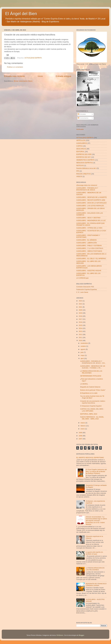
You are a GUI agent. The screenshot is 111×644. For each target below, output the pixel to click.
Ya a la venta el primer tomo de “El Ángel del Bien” (92, 397)
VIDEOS (79, 176)
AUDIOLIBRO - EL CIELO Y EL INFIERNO (91, 258)
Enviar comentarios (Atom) (23, 81)
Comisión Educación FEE (85, 287)
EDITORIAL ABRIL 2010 (89, 414)
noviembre (84, 343)
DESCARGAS (81, 149)
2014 (81, 328)
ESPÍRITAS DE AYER (84, 154)
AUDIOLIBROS (82, 143)
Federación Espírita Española (87, 289)
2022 (81, 304)
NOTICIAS (80, 165)
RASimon (60, 635)
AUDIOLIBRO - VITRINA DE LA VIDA (89, 228)
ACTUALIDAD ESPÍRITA (33, 58)
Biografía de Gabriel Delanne (90, 387)
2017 (81, 319)
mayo (83, 355)
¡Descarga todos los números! (87, 185)
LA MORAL (84, 384)
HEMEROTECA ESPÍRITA (86, 160)
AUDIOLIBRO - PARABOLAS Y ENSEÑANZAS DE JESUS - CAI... (93, 362)
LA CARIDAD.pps (82, 278)
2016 (81, 322)
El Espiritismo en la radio (89, 393)
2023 (81, 301)
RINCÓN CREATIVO (84, 174)
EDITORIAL (80, 152)
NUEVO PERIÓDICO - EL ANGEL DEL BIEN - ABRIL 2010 (92, 418)
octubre (83, 346)
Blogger (81, 635)
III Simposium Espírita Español (91, 406)
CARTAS (79, 146)
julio (82, 352)
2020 (81, 310)
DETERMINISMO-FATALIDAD (91, 376)
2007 (81, 439)
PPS (78, 171)
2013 (81, 331)
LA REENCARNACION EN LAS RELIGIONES (91, 372)
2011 (81, 337)
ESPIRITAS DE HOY (84, 157)
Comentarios (83, 118)
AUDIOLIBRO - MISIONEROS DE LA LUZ (91, 220)
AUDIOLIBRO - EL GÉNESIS (86, 240)
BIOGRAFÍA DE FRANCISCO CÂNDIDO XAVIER (96, 585)
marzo (83, 423)
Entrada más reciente (14, 76)
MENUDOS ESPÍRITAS (85, 163)
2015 (81, 325)
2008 (81, 436)
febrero (83, 426)
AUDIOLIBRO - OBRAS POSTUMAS (89, 251)
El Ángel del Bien (21, 14)
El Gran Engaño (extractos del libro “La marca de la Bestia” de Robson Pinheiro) (96, 471)
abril (82, 358)
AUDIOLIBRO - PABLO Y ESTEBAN (89, 246)
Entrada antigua (63, 76)
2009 (81, 433)
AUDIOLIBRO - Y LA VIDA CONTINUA (90, 248)
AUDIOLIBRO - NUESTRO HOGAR (89, 271)
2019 (81, 313)
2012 (81, 334)
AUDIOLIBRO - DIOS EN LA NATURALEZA (91, 203)
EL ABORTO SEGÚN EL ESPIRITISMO (90, 458)
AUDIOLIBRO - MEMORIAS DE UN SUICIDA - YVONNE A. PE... (93, 367)
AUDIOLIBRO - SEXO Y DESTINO (88, 218)
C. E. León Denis (82, 292)
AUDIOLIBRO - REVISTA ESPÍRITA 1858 (91, 200)
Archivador (80, 129)
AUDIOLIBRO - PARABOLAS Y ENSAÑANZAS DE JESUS (87, 189)
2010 (81, 341)
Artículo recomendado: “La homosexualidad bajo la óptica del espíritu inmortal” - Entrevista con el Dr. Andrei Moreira (96, 521)
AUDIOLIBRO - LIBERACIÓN (87, 243)
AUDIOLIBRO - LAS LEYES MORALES (90, 206)
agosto (83, 349)
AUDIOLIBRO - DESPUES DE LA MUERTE (91, 197)
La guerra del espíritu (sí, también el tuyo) (94, 553)
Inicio (40, 76)
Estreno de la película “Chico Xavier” (93, 390)
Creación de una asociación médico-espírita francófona (93, 402)
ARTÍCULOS (81, 140)
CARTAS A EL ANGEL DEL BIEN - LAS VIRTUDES (92, 410)
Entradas (82, 114)
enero (83, 429)
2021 (81, 307)
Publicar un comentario (15, 67)
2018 (81, 316)
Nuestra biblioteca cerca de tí (86, 168)
